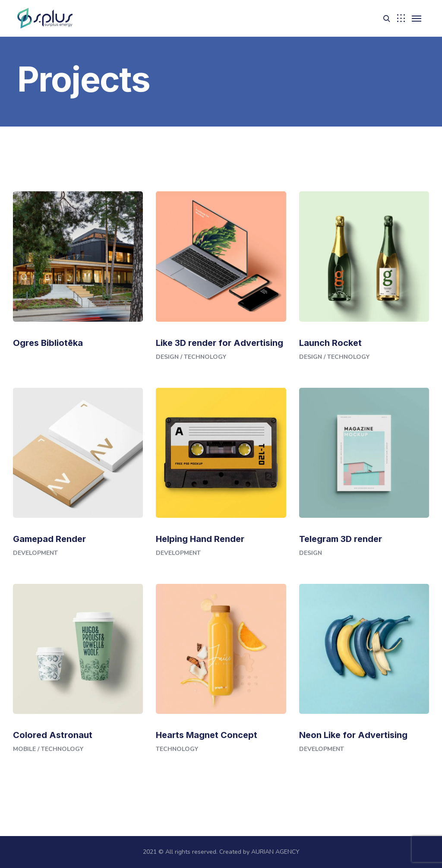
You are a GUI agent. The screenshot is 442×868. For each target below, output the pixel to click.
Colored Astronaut (53, 735)
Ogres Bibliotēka (48, 343)
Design (167, 357)
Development (35, 553)
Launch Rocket (330, 343)
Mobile (24, 749)
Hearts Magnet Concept (207, 735)
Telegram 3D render (341, 539)
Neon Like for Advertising (353, 735)
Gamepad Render (49, 539)
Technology (205, 357)
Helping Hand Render (200, 539)
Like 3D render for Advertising (219, 343)
